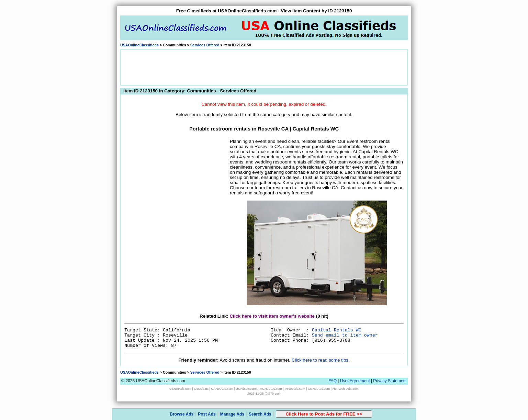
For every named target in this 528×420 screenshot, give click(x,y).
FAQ (333, 381)
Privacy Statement (390, 381)
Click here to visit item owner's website (272, 316)
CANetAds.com (222, 389)
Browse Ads (182, 414)
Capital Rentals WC (337, 330)
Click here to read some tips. (321, 360)
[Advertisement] (264, 67)
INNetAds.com (295, 389)
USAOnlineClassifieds (139, 45)
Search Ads (260, 414)
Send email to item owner (345, 335)
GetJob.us (201, 389)
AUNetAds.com (271, 389)
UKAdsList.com (247, 389)
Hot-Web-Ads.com (346, 389)
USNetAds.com (180, 389)
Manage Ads (232, 414)
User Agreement (355, 381)
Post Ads (207, 414)
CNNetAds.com (319, 389)
